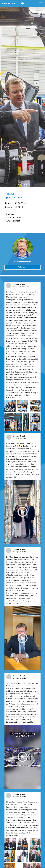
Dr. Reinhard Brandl (22, 262)
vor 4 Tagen (16, 678)
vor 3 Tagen (16, 552)
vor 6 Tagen (16, 797)
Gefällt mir (22, 267)
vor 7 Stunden (17, 287)
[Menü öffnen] (41, 3)
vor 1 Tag (15, 438)
